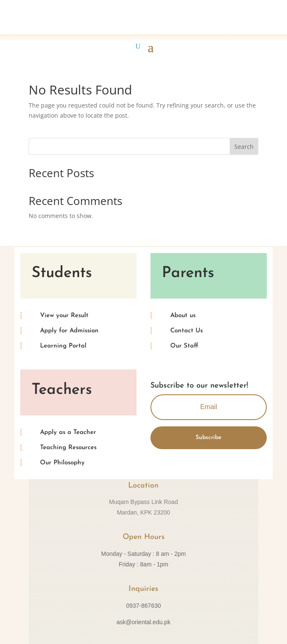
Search (244, 147)
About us (183, 316)
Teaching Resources (68, 448)
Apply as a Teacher (68, 432)
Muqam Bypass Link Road (143, 502)
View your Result (64, 316)
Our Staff (184, 346)
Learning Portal (63, 346)
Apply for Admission (69, 331)
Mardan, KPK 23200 (143, 512)
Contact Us (186, 331)
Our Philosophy (62, 463)
